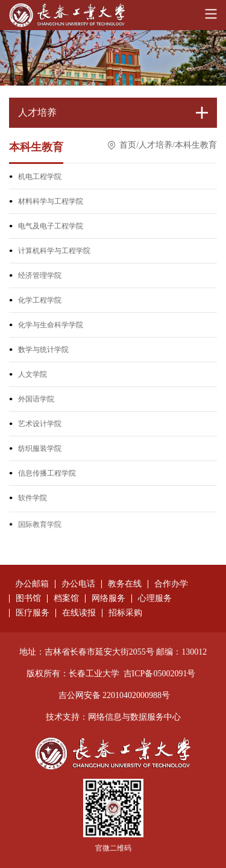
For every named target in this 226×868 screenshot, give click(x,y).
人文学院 (33, 376)
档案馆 (66, 599)
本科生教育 (196, 147)
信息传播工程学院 (47, 474)
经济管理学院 (40, 277)
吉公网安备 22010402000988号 (115, 695)
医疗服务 (33, 613)
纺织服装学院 (40, 450)
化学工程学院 (40, 301)
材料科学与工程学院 (51, 203)
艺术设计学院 (40, 425)
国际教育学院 (40, 535)
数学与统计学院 (43, 351)
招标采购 (125, 613)
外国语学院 (36, 400)
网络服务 (108, 599)
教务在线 (125, 584)
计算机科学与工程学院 (54, 252)
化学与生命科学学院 (51, 326)
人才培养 (155, 147)
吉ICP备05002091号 (160, 674)
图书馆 (28, 599)
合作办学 (171, 584)
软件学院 (33, 499)
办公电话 (78, 584)
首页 (128, 147)
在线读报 (79, 613)
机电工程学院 (40, 178)
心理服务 (155, 599)
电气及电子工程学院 (51, 227)
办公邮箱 (32, 584)
